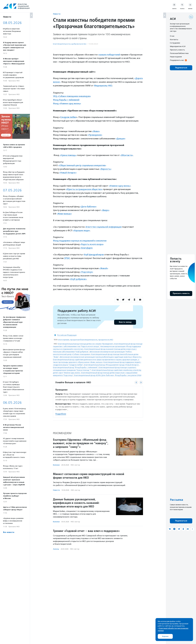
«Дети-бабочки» (89, 205)
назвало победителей (110, 55)
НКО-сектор (75, 462)
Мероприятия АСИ (178, 46)
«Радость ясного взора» (92, 242)
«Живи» (96, 130)
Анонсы (56, 546)
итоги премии (64, 336)
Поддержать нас (177, 60)
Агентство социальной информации (104, 225)
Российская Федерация (67, 332)
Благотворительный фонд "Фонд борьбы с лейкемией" (75, 364)
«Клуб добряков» (78, 276)
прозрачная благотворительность (84, 336)
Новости (57, 14)
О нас (172, 36)
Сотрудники (175, 43)
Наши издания (176, 57)
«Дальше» (121, 137)
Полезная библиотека (179, 53)
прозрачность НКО (106, 336)
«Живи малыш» (64, 212)
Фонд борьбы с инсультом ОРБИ (128, 372)
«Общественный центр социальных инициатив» (83, 164)
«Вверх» (106, 208)
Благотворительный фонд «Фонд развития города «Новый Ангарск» (111, 361)
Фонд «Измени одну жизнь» (67, 103)
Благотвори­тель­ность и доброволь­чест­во (70, 44)
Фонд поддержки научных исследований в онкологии (80, 238)
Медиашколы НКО (103, 85)
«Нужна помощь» (68, 154)
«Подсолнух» (87, 269)
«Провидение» (95, 134)
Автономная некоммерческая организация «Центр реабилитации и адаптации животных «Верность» (100, 354)
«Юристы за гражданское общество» (85, 188)
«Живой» (104, 265)
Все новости (9, 532)
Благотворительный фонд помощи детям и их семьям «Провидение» (86, 340)
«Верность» (106, 167)
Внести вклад (125, 319)
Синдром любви (68, 116)
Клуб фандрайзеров (94, 252)
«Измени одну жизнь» (120, 184)
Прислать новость (177, 50)
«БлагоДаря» (87, 245)
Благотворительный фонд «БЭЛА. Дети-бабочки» (94, 372)
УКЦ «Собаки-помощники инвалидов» (72, 96)
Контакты (174, 39)
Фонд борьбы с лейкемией (67, 99)
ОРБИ (67, 255)
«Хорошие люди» (81, 228)
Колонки (56, 462)
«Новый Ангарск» (68, 171)
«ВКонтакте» (128, 154)
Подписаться (181, 68)
